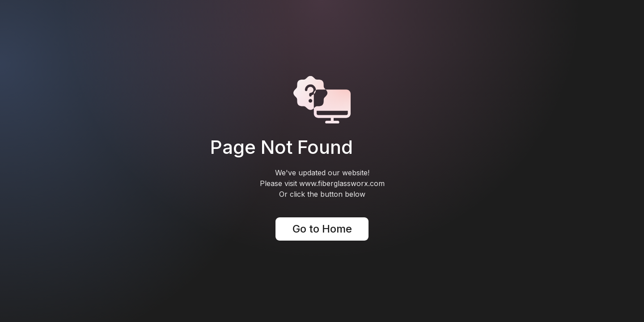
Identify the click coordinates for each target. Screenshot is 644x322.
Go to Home (322, 229)
